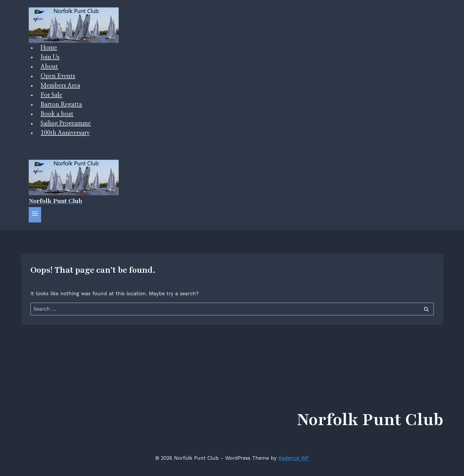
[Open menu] (35, 215)
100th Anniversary (65, 133)
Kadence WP (294, 458)
